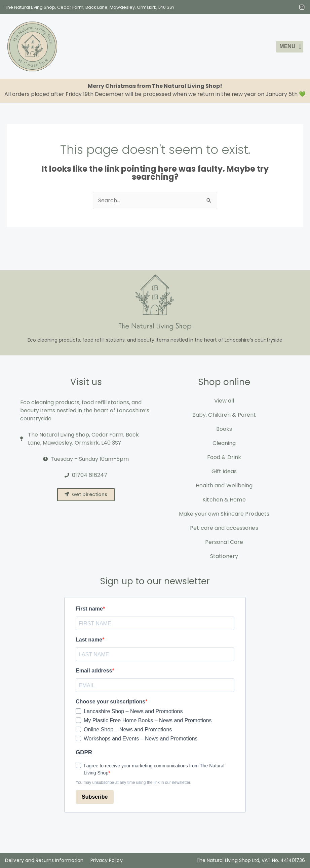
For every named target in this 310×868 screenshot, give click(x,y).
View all (224, 401)
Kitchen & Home (224, 500)
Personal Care (224, 542)
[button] (290, 47)
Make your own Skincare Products (224, 514)
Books (224, 429)
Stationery (224, 556)
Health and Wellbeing (224, 485)
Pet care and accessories (224, 528)
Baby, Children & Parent (224, 415)
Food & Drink (224, 457)
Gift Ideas (224, 471)
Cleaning (224, 443)
